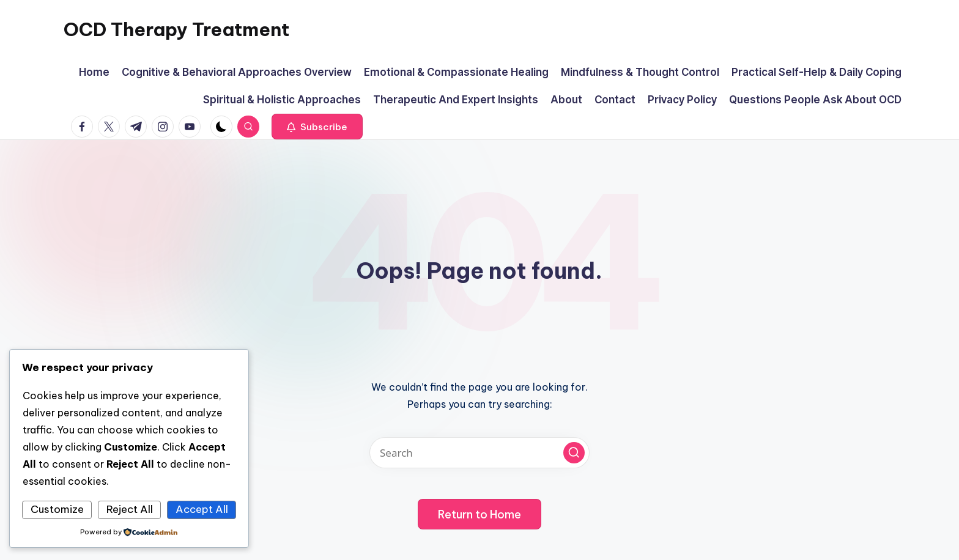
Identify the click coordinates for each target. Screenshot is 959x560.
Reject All (130, 509)
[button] (317, 127)
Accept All (202, 509)
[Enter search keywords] (480, 453)
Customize (57, 509)
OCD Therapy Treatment (176, 29)
